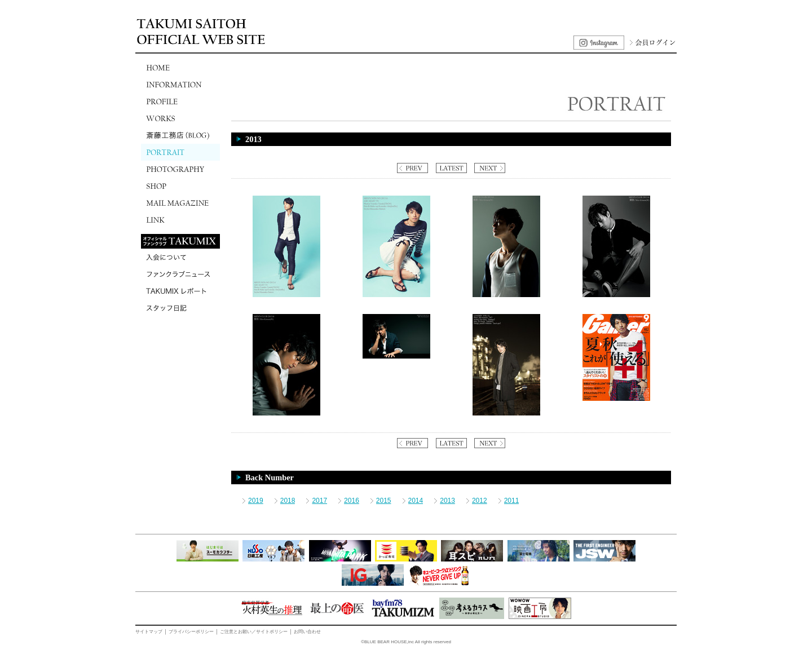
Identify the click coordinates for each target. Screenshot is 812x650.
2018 (288, 501)
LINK (180, 220)
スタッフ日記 (180, 308)
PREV (412, 168)
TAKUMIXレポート (180, 291)
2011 (512, 501)
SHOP (180, 186)
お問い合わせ (307, 632)
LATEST (451, 168)
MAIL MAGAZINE (180, 203)
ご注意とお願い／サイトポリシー (254, 632)
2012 (480, 501)
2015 (384, 501)
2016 (352, 501)
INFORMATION (180, 85)
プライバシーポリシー (191, 632)
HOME (180, 68)
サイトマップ (149, 632)
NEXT (490, 168)
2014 (416, 501)
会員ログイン (651, 43)
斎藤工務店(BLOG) (180, 135)
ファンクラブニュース (180, 274)
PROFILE (180, 101)
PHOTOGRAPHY (180, 169)
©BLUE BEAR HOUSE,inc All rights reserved (406, 642)
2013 (447, 501)
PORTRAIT (180, 152)
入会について (180, 257)
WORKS (180, 118)
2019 (256, 501)
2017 (319, 501)
